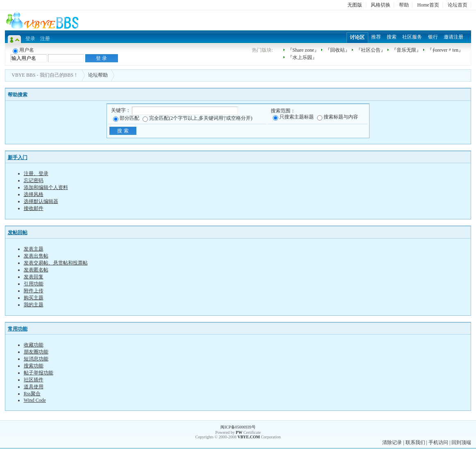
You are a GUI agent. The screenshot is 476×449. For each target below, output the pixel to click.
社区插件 (34, 380)
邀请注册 (453, 37)
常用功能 (18, 329)
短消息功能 (36, 359)
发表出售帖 (36, 256)
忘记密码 (34, 180)
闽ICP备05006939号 (238, 427)
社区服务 (412, 37)
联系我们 (415, 442)
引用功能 (34, 284)
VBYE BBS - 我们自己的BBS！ (45, 75)
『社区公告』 (371, 50)
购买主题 (34, 298)
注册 (45, 39)
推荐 (376, 37)
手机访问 (438, 442)
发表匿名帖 (36, 270)
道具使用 (34, 387)
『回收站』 (338, 50)
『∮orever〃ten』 (445, 50)
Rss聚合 (32, 394)
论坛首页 (458, 5)
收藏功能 (34, 345)
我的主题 (34, 305)
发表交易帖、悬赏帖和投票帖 (56, 263)
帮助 (404, 5)
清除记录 (392, 442)
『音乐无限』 (406, 50)
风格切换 (381, 5)
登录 (30, 39)
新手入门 (18, 157)
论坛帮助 (98, 75)
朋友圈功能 (36, 352)
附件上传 (34, 291)
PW (239, 432)
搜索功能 (34, 366)
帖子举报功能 (39, 373)
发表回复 (34, 277)
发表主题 (34, 249)
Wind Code (35, 400)
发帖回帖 (18, 232)
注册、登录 (36, 173)
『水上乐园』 (302, 57)
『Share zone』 (303, 50)
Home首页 (428, 5)
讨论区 (357, 37)
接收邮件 (34, 208)
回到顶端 (461, 442)
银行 (433, 37)
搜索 (392, 37)
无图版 (355, 5)
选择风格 (34, 194)
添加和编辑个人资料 (46, 187)
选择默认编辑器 (41, 201)
